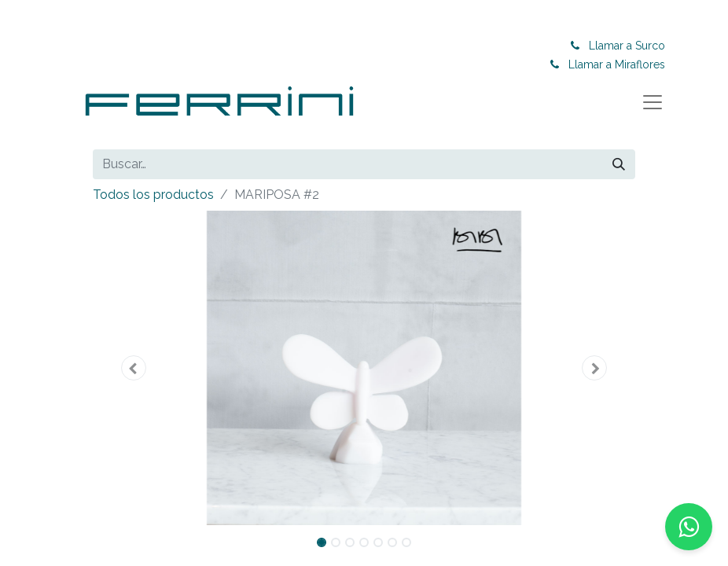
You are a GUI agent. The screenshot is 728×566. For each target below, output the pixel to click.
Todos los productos (153, 195)
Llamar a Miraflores (622, 64)
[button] (134, 368)
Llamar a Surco (632, 46)
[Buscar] (619, 164)
